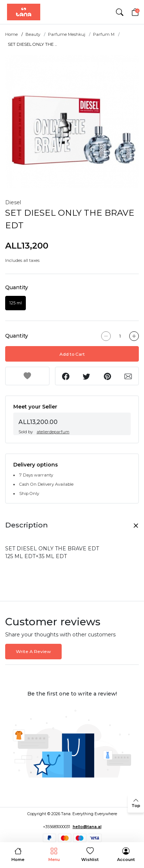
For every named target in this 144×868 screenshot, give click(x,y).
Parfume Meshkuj (67, 34)
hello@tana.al (87, 827)
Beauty (33, 34)
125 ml (16, 303)
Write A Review (33, 651)
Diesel (13, 202)
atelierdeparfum (53, 432)
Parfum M (104, 34)
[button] (119, 12)
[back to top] (136, 803)
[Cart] (135, 12)
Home (11, 34)
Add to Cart (72, 354)
